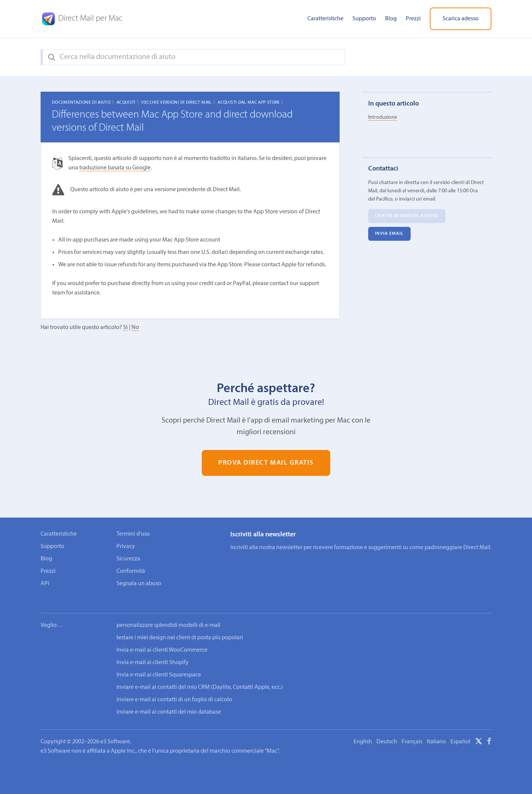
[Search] (52, 57)
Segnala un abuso (139, 584)
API (45, 584)
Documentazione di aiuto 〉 (84, 103)
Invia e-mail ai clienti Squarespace (159, 665)
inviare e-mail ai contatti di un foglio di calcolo (174, 690)
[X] (479, 732)
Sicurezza (128, 559)
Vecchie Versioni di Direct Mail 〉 (179, 103)
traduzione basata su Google (115, 168)
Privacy (126, 546)
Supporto (364, 19)
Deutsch (387, 732)
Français (412, 732)
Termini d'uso (133, 534)
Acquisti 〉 (129, 103)
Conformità (131, 571)
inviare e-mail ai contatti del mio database (169, 702)
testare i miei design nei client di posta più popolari (180, 628)
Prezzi (413, 19)
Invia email (389, 234)
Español (460, 732)
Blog (391, 19)
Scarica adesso (461, 19)
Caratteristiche (325, 19)
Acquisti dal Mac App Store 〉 (252, 103)
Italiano (436, 732)
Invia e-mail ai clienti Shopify (153, 652)
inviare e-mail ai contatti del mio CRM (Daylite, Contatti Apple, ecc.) (200, 677)
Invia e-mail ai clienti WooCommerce (162, 640)
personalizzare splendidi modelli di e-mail (169, 615)
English (363, 732)
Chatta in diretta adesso (407, 216)
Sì (125, 328)
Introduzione (383, 117)
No (135, 328)
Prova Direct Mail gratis (266, 463)
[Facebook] (489, 732)
